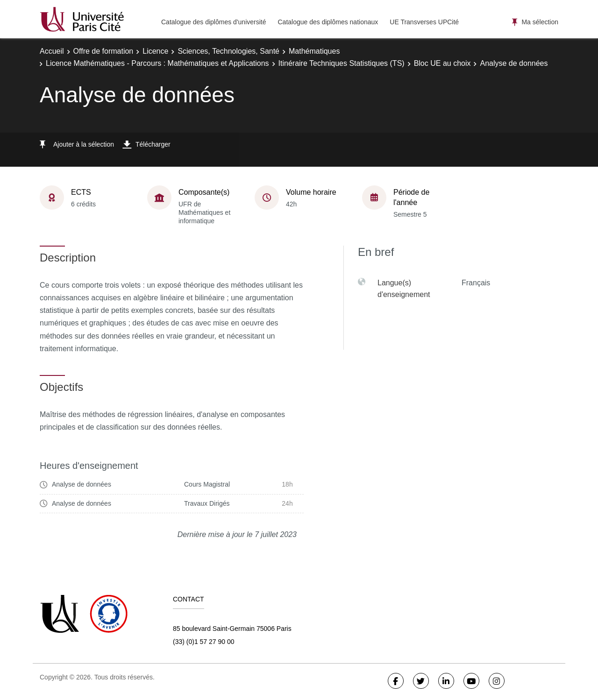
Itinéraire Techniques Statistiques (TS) (342, 63)
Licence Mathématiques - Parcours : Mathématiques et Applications (157, 63)
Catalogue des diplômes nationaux (328, 22)
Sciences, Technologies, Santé (228, 51)
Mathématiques (314, 51)
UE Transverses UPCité (424, 22)
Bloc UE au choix (442, 63)
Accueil (52, 51)
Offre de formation (103, 51)
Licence (155, 51)
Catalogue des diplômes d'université (214, 22)
